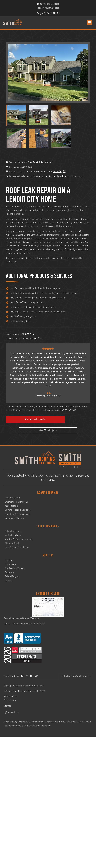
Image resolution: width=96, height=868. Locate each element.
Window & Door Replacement (19, 539)
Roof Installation (12, 498)
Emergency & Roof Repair (16, 502)
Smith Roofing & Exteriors (32, 686)
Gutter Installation (13, 535)
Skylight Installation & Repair (18, 514)
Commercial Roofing (14, 518)
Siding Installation (13, 531)
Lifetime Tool (20, 302)
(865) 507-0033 (50, 13)
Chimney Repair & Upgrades (18, 510)
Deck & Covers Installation (17, 547)
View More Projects (48, 430)
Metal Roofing (11, 506)
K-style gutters (54, 249)
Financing (9, 573)
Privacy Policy (10, 701)
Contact (9, 581)
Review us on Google (48, 4)
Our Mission (10, 564)
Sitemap (7, 706)
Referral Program (12, 577)
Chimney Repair (12, 543)
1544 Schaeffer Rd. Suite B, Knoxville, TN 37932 (25, 691)
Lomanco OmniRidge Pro (26, 298)
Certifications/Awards (15, 568)
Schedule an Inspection (35, 419)
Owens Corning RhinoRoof (27, 288)
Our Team (9, 560)
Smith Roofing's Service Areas (75, 676)
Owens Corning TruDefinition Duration (43, 176)
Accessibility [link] (11, 712)
